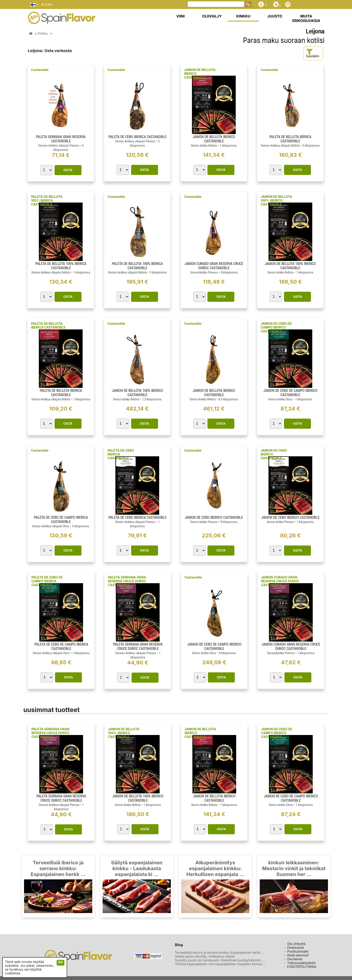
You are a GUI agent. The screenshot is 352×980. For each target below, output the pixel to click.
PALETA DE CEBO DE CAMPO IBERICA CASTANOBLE (47, 581)
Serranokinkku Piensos (204, 272)
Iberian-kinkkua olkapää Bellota (281, 146)
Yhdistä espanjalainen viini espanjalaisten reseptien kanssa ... (220, 964)
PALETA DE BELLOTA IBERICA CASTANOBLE (48, 325)
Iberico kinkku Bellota (204, 146)
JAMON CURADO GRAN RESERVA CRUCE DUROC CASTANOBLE (280, 581)
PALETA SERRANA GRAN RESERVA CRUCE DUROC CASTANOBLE (127, 581)
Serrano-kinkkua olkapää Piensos (59, 146)
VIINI (180, 16)
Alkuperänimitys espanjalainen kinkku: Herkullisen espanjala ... (215, 868)
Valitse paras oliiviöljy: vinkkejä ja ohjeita (205, 956)
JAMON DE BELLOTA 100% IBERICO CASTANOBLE (276, 200)
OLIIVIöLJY (212, 16)
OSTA (68, 170)
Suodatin (313, 53)
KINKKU (243, 16)
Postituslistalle (298, 951)
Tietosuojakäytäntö (301, 963)
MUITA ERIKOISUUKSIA (306, 18)
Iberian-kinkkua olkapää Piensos (135, 141)
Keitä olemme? (298, 955)
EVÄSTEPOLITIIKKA (302, 967)
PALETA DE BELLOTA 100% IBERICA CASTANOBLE (47, 200)
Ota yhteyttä (296, 944)
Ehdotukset (296, 948)
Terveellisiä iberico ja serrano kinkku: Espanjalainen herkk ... (58, 868)
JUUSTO (275, 16)
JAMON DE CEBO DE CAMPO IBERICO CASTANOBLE (276, 327)
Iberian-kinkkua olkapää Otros (51, 526)
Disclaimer (295, 959)
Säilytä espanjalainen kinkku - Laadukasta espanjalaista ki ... (137, 868)
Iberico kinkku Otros (281, 399)
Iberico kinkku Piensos (204, 522)
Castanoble (40, 70)
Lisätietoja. (13, 973)
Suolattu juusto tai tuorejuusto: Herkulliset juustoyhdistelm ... (220, 960)
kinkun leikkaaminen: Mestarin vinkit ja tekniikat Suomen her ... (294, 868)
